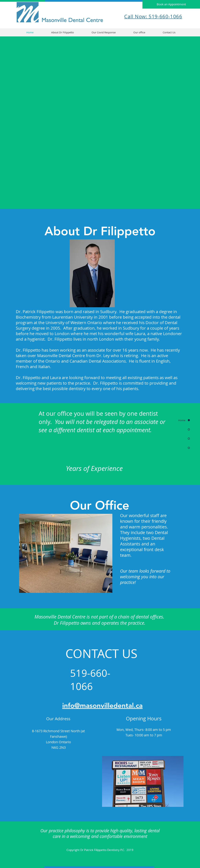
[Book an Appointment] (171, 4)
